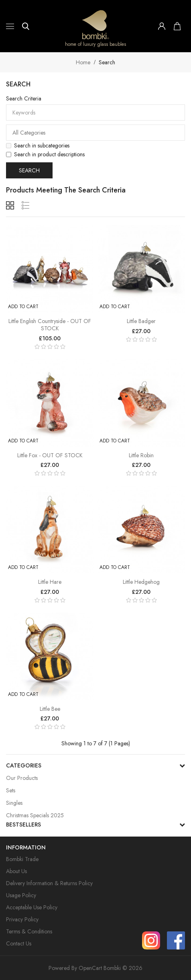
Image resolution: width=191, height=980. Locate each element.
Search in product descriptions (45, 154)
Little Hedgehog (141, 582)
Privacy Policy (22, 919)
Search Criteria (24, 98)
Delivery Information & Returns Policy (49, 883)
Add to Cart (23, 307)
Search (107, 62)
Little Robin (141, 455)
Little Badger (141, 321)
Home (83, 62)
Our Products (22, 778)
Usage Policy (21, 895)
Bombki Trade (22, 859)
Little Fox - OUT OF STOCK (50, 455)
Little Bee (50, 709)
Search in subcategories (38, 145)
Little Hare (50, 582)
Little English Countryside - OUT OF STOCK (50, 325)
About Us (16, 871)
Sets (11, 790)
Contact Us (19, 943)
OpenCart (90, 968)
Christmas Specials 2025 (35, 815)
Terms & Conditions (29, 931)
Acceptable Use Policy (32, 907)
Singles (14, 803)
